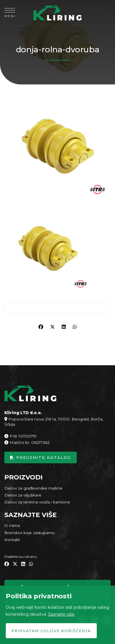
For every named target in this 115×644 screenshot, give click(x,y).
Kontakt (12, 540)
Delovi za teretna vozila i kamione (37, 502)
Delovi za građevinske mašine (33, 488)
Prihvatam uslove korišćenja (51, 631)
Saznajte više (61, 614)
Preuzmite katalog (41, 457)
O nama (12, 525)
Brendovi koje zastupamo (30, 533)
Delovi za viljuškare (23, 495)
